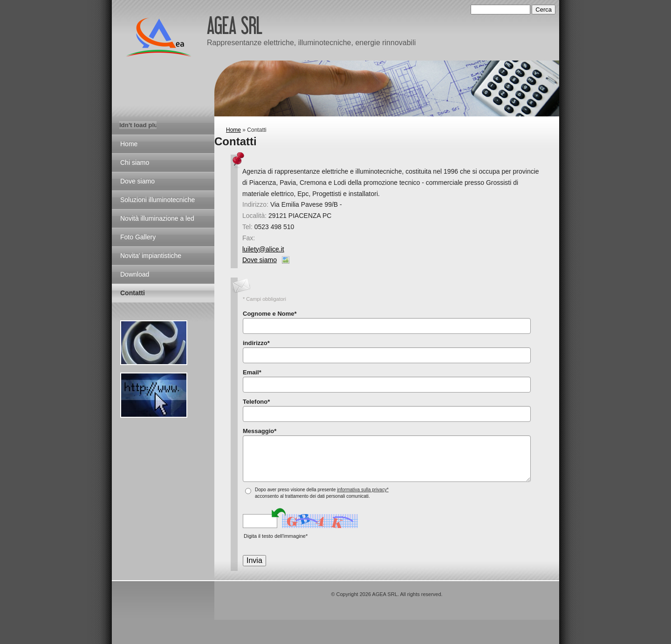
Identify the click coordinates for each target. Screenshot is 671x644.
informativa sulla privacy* (363, 490)
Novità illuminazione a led (157, 218)
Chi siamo (135, 163)
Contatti (133, 293)
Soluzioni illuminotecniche (157, 200)
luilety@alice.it (263, 249)
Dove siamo (260, 260)
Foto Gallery (138, 237)
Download (135, 274)
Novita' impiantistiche (151, 256)
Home (233, 130)
